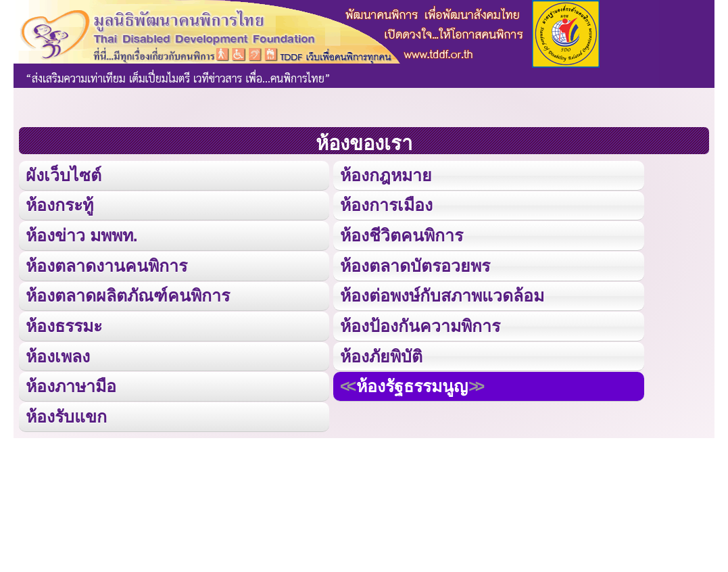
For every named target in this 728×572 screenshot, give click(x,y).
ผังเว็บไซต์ (63, 175)
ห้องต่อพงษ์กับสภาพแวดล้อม (442, 294)
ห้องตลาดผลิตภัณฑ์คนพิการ (128, 294)
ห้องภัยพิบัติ (381, 354)
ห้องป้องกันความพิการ (420, 324)
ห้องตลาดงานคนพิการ (106, 265)
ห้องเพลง (57, 354)
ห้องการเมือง (386, 205)
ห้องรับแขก (66, 414)
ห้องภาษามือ (71, 384)
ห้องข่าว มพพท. (82, 234)
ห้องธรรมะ (64, 324)
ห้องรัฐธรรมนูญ (412, 384)
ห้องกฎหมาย (386, 175)
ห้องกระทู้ (59, 205)
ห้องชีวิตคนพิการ (402, 234)
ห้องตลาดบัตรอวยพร (415, 265)
